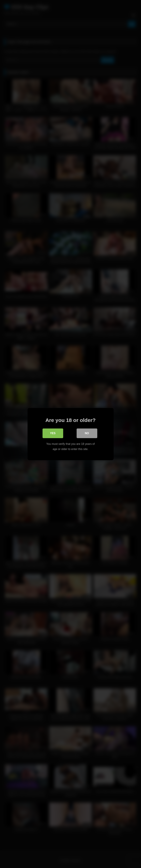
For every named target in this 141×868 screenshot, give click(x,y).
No (87, 433)
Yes (53, 433)
